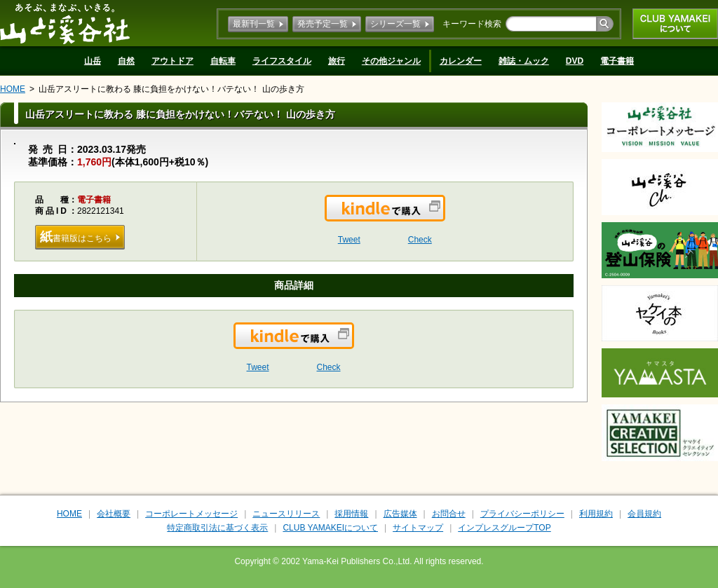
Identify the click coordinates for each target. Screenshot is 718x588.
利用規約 (596, 514)
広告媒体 (400, 514)
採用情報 (351, 514)
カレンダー (461, 61)
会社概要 (114, 514)
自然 (126, 61)
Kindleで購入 (444, 217)
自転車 (223, 61)
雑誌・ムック (524, 61)
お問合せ (449, 514)
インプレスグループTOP (504, 528)
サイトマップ (418, 528)
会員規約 (644, 514)
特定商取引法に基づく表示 (217, 528)
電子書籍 (617, 61)
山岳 (93, 61)
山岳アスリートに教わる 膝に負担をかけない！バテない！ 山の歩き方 (171, 89)
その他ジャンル (391, 61)
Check (420, 240)
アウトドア (172, 61)
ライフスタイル (282, 61)
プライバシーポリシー (522, 514)
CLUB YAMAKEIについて (675, 24)
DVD (575, 61)
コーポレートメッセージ (191, 514)
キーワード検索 (472, 24)
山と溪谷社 (65, 23)
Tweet (349, 240)
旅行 (337, 61)
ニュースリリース (286, 514)
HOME (13, 89)
